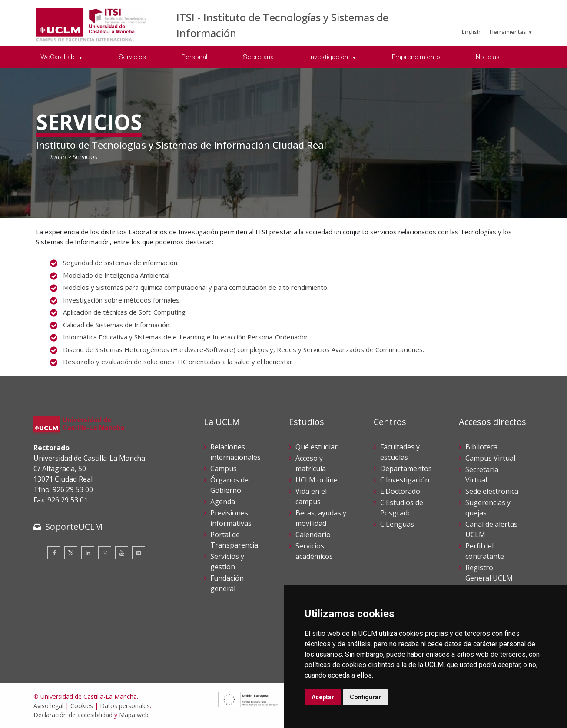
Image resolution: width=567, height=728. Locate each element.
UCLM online (317, 480)
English (471, 32)
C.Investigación (405, 480)
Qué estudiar (317, 447)
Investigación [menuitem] (330, 57)
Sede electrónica (492, 491)
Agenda (223, 502)
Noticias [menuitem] (488, 57)
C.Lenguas (397, 524)
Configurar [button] (365, 697)
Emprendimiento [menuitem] (416, 57)
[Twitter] (71, 553)
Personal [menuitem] (194, 57)
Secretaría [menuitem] (258, 57)
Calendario (313, 535)
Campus (224, 469)
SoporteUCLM (74, 527)
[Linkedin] (88, 553)
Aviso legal (48, 706)
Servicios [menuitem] (132, 57)
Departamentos (406, 469)
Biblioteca (481, 447)
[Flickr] (139, 553)
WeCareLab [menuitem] (58, 57)
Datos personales (125, 706)
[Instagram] (105, 553)
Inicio (58, 157)
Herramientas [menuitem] (508, 32)
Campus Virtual (490, 458)
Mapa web (134, 715)
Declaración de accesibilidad (73, 715)
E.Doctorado (400, 491)
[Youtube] (122, 553)
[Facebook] (54, 553)
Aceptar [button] (323, 697)
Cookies (82, 706)
